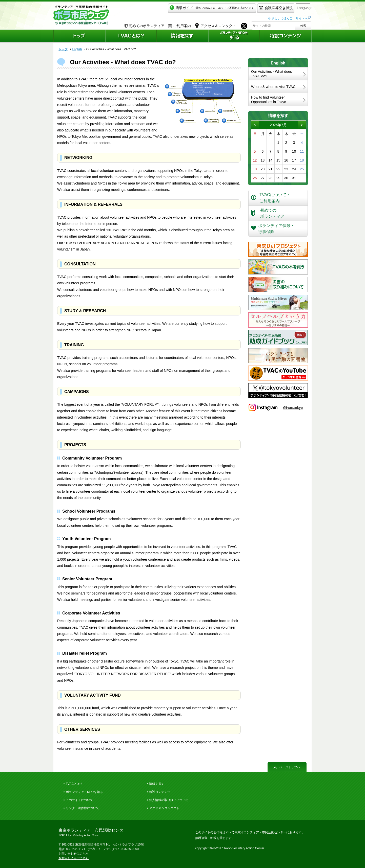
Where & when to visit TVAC (273, 87)
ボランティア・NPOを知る (84, 792)
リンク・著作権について (83, 808)
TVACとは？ (74, 784)
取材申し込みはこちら (74, 858)
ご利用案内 (179, 25)
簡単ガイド (191, 9)
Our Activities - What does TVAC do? (271, 74)
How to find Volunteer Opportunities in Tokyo (269, 100)
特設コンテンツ (160, 792)
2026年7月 (278, 125)
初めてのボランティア (144, 25)
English (278, 63)
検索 (303, 25)
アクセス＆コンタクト (164, 808)
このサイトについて (79, 800)
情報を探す (157, 784)
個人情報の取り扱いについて (169, 800)
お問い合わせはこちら (74, 854)
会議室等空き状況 (255, 9)
